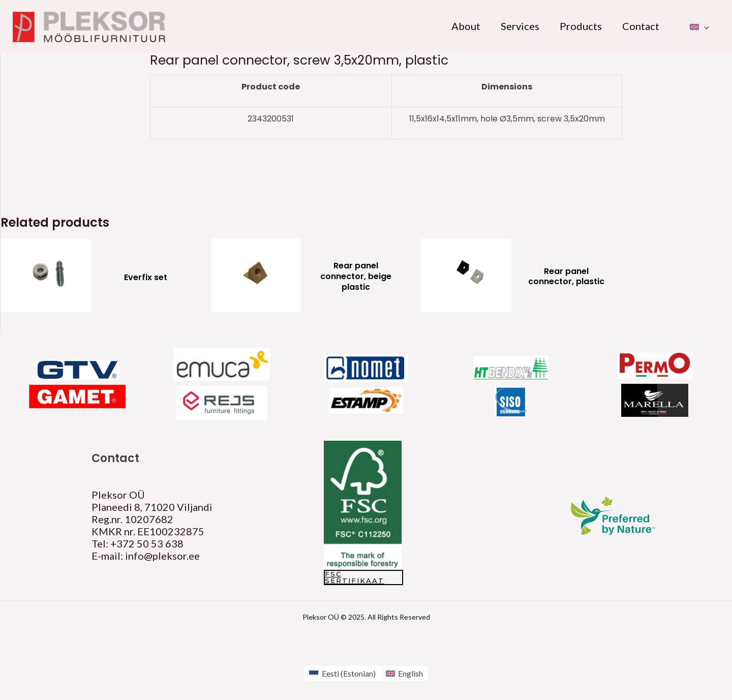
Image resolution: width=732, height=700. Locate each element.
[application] (704, 26)
